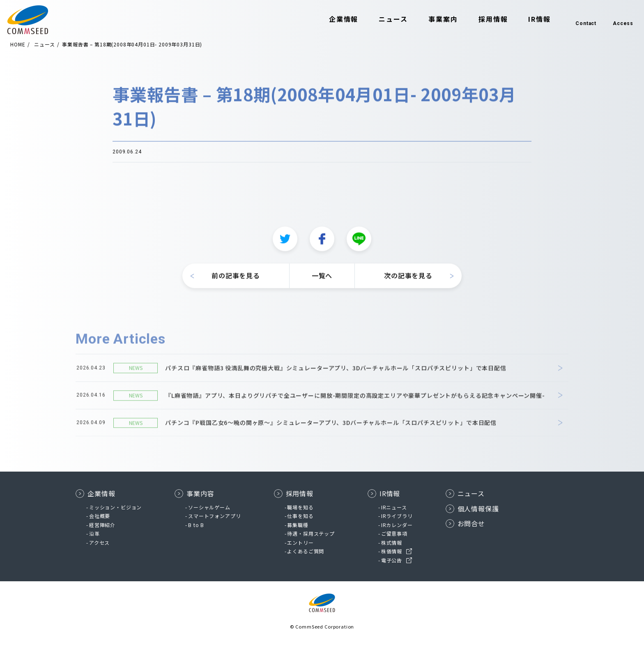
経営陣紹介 (102, 525)
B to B (196, 525)
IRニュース (394, 507)
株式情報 (392, 542)
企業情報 (332, 20)
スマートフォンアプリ (214, 516)
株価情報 (392, 551)
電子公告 (392, 560)
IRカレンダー (397, 525)
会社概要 (100, 516)
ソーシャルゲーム (209, 507)
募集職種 (298, 525)
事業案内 (431, 20)
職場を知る (300, 507)
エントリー (300, 542)
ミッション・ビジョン (115, 507)
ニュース (381, 20)
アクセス (99, 542)
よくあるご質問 (306, 551)
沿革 (94, 533)
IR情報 (528, 20)
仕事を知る (300, 516)
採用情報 (481, 20)
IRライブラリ (397, 516)
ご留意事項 (394, 533)
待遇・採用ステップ (311, 533)
